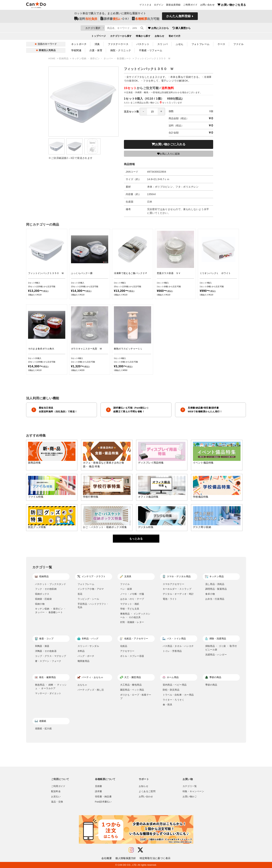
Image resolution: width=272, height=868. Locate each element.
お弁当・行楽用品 (215, 599)
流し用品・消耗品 (215, 584)
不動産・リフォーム (151, 50)
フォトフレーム (201, 44)
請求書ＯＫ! (115, 20)
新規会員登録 (173, 6)
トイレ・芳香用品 (172, 651)
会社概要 (107, 858)
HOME (52, 59)
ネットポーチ (79, 44)
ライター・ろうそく (174, 700)
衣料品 (81, 651)
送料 (86, 20)
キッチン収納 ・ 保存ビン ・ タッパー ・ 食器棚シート (102, 59)
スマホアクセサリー (174, 584)
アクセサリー (127, 651)
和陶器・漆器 (42, 646)
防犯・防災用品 (171, 690)
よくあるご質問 (147, 791)
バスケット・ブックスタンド (51, 584)
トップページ (99, 37)
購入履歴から (202, 29)
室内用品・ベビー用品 (175, 685)
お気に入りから (179, 29)
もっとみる (136, 539)
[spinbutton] (152, 112)
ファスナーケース (118, 44)
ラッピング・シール (88, 599)
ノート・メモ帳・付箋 (132, 594)
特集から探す (143, 37)
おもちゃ (82, 685)
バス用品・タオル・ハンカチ (178, 646)
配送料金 (56, 791)
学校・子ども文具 (130, 609)
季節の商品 (211, 685)
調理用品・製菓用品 (216, 589)
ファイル (239, 44)
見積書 (99, 786)
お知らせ (160, 37)
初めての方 (175, 37)
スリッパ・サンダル (88, 646)
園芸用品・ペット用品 (132, 690)
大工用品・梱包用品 (131, 685)
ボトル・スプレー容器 (132, 656)
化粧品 (124, 646)
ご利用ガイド (190, 6)
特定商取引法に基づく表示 (155, 858)
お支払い (56, 797)
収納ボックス (42, 594)
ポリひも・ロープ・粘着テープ (136, 697)
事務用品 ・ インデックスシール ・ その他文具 (135, 616)
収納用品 (64, 59)
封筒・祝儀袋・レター (132, 622)
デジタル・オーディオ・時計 (178, 594)
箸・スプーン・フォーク (48, 661)
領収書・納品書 (103, 797)
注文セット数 (144, 112)
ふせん (180, 44)
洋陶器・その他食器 (46, 651)
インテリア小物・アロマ (91, 589)
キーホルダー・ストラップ (177, 589)
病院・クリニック (121, 50)
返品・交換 (57, 802)
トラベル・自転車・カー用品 (178, 695)
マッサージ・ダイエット (48, 693)
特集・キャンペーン (193, 791)
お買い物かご (190, 797)
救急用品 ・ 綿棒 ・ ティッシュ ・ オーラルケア (51, 687)
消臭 (97, 44)
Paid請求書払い (103, 802)
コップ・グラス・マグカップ (51, 656)
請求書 (99, 791)
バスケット (143, 44)
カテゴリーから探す (121, 37)
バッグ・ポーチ (86, 656)
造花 (80, 594)
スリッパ (163, 44)
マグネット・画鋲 (130, 604)
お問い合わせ (207, 6)
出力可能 (146, 20)
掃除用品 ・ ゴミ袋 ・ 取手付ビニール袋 (221, 648)
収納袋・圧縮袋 (43, 599)
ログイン (159, 6)
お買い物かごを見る (232, 5)
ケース (221, 44)
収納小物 (40, 604)
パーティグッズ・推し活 (91, 690)
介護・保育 (96, 50)
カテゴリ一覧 (190, 786)
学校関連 (76, 50)
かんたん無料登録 (178, 17)
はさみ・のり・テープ (132, 599)
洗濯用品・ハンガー (216, 655)
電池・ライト (170, 599)
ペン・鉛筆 (126, 589)
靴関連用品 (84, 661)
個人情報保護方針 (126, 858)
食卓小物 (210, 594)
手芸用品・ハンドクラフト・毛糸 (93, 606)
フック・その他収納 (46, 589)
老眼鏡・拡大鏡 (43, 729)
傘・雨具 (168, 705)
